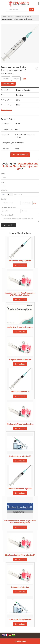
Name (3, 174)
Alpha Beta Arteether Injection (20, 327)
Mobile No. (4, 191)
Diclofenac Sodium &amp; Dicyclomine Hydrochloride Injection (20, 522)
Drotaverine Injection (20, 587)
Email (3, 182)
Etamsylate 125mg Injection (20, 620)
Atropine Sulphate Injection (20, 360)
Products (10, 17)
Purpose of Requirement (8, 207)
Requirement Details (7, 215)
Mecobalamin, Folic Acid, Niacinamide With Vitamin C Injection (20, 294)
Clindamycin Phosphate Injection (20, 424)
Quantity (4, 199)
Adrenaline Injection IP (20, 392)
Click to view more (6, 110)
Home (4, 17)
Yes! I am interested (20, 155)
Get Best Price (8, 84)
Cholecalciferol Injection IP (20, 456)
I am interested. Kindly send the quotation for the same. (20, 219)
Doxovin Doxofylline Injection (20, 489)
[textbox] (16, 79)
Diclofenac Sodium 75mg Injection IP (20, 555)
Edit (25, 79)
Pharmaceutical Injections (23, 17)
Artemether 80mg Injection (20, 261)
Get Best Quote (20, 265)
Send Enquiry (20, 641)
